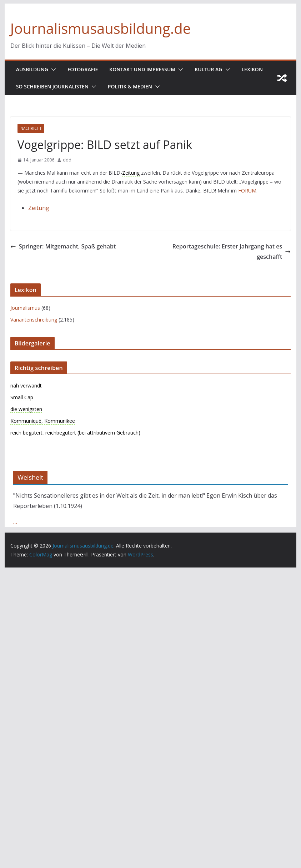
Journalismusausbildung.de (101, 28)
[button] (52, 70)
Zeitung (39, 208)
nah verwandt (26, 386)
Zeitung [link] (131, 173)
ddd (67, 160)
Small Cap (22, 397)
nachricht (31, 128)
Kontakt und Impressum (142, 69)
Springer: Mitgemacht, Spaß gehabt (63, 246)
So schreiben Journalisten (52, 86)
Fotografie (83, 69)
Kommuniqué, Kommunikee (43, 421)
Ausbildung (32, 69)
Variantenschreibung (34, 320)
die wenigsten (26, 409)
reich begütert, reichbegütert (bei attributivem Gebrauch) (75, 433)
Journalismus (25, 308)
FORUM (247, 191)
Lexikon (252, 69)
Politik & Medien (130, 86)
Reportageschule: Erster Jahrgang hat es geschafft (232, 251)
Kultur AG (208, 69)
